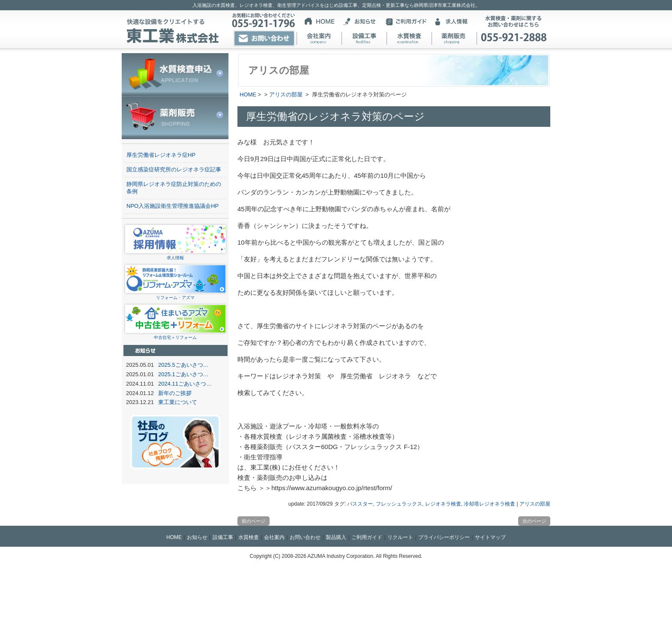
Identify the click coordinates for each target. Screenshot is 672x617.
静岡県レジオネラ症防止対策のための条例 (174, 188)
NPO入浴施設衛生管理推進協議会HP (172, 206)
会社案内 (274, 537)
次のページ (534, 521)
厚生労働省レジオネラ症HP (161, 155)
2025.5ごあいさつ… (183, 365)
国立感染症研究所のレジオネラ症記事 (174, 169)
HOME (248, 94)
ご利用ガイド (367, 537)
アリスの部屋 (286, 94)
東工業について (178, 402)
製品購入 (336, 537)
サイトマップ (490, 537)
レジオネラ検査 (443, 504)
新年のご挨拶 (175, 393)
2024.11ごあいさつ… (185, 384)
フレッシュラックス (399, 504)
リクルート (400, 537)
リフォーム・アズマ (175, 295)
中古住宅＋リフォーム (175, 335)
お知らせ (197, 537)
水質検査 (249, 537)
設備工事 (223, 537)
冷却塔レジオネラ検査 (489, 504)
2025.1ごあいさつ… (183, 374)
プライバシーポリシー (444, 537)
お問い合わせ (305, 537)
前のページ (253, 521)
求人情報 (175, 255)
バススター (360, 504)
